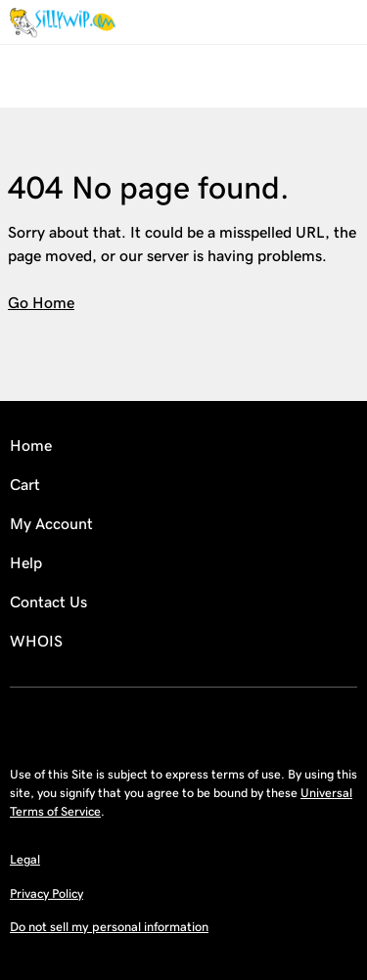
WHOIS (36, 641)
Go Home (41, 303)
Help (26, 563)
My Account (51, 524)
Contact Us (48, 602)
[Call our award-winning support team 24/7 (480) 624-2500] (320, 22)
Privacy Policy (46, 893)
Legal (25, 859)
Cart (25, 485)
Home (31, 445)
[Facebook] (184, 721)
